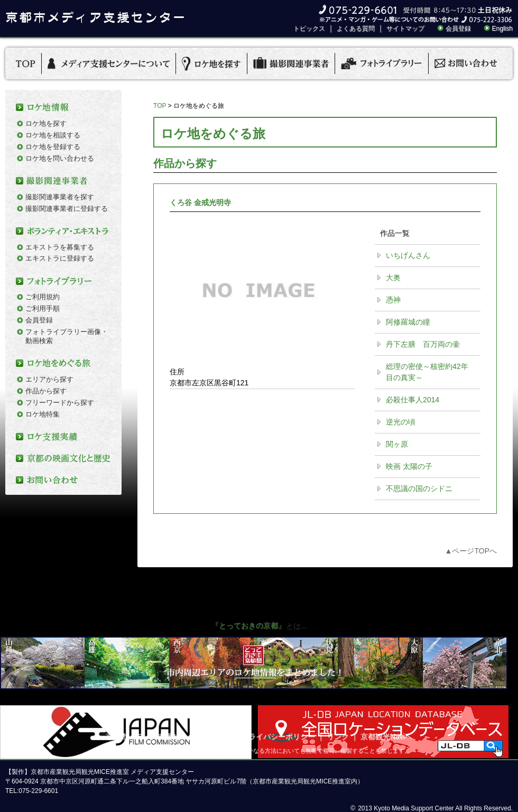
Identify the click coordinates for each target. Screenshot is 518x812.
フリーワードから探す (60, 403)
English (502, 29)
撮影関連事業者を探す (60, 197)
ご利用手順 (43, 308)
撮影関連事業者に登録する (67, 209)
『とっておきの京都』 (248, 625)
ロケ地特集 (43, 414)
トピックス (309, 29)
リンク (338, 736)
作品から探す (46, 391)
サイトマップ (405, 29)
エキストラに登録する (60, 258)
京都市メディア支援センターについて (169, 736)
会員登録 (458, 29)
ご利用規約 (43, 297)
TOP (160, 106)
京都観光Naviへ (386, 736)
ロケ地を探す (46, 123)
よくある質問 (356, 29)
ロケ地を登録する (53, 147)
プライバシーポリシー (278, 736)
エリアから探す (49, 379)
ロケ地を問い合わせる (60, 158)
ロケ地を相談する (53, 135)
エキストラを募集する (60, 247)
